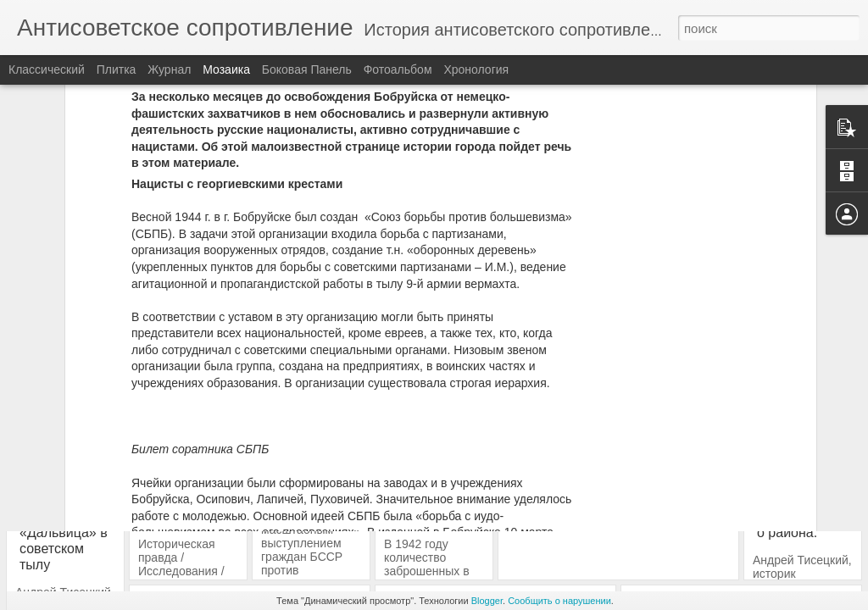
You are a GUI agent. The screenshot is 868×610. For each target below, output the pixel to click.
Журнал (169, 69)
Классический (47, 69)
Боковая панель (307, 69)
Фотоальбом (398, 69)
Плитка (117, 69)
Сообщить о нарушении (559, 601)
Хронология (476, 69)
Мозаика (226, 69)
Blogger (487, 601)
